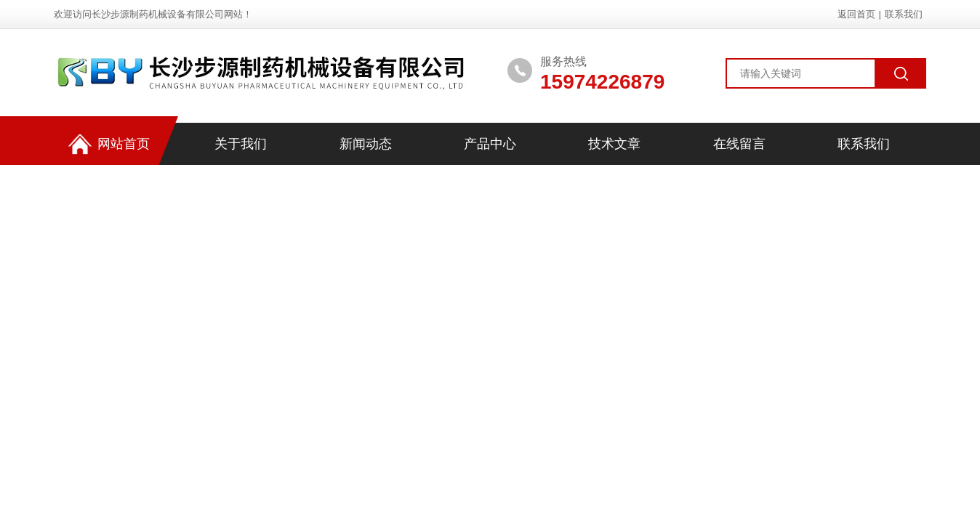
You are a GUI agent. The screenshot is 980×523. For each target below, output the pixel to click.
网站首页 (109, 144)
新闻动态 (366, 144)
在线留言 (739, 144)
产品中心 (490, 144)
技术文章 (614, 144)
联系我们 (904, 14)
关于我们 (241, 144)
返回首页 (856, 14)
